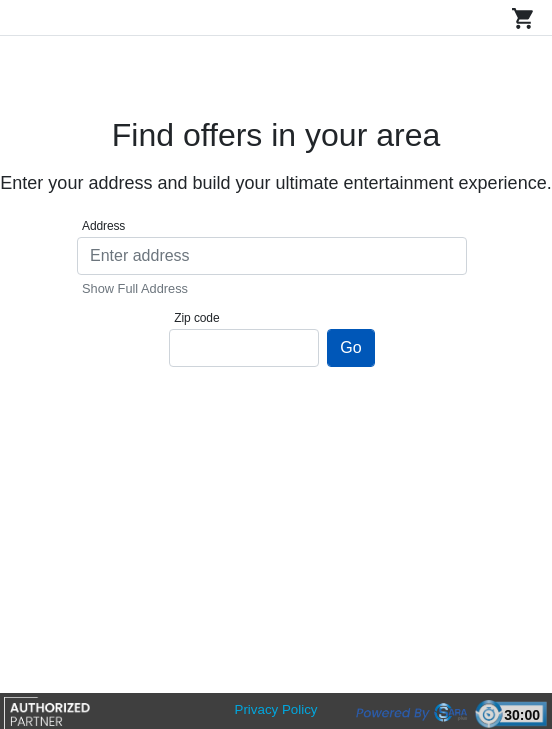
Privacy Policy (276, 709)
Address (103, 226)
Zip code (196, 318)
